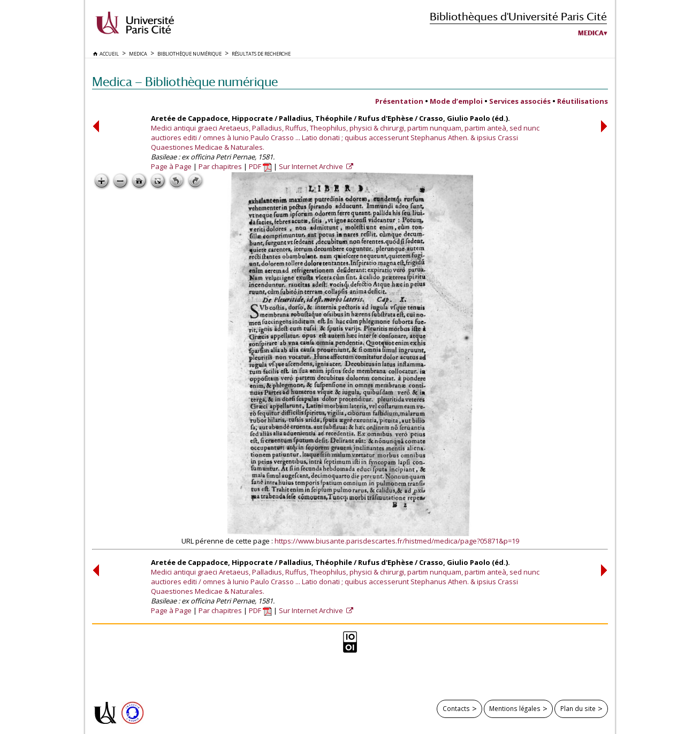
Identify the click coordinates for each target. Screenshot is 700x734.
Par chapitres (220, 166)
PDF (260, 166)
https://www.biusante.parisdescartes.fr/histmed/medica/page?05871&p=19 (397, 541)
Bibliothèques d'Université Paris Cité (518, 16)
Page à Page (171, 166)
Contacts (456, 708)
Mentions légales (515, 708)
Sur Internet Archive (312, 166)
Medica (591, 33)
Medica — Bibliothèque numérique (185, 82)
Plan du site (578, 708)
